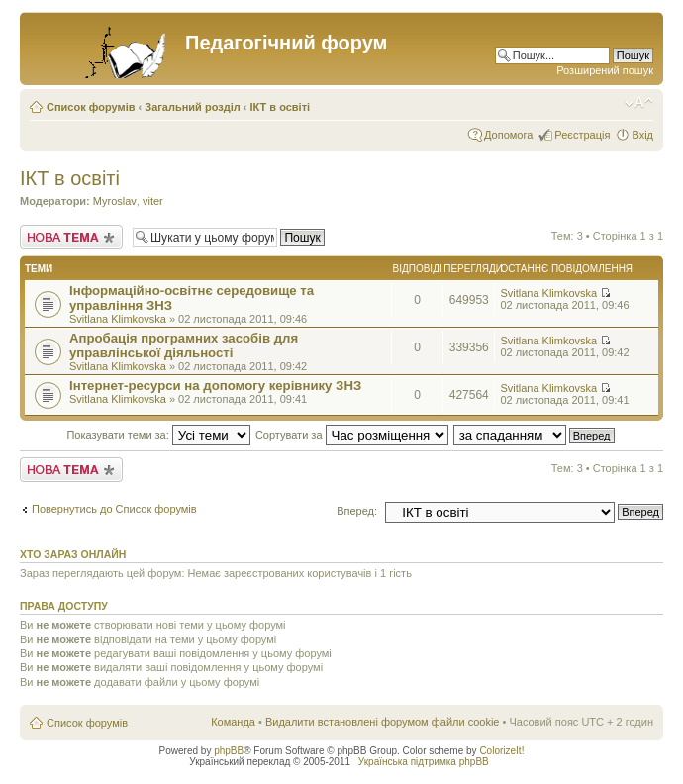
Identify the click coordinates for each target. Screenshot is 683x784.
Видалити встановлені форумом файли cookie (383, 722)
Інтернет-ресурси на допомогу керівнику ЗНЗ (215, 386)
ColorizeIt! (501, 751)
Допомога (508, 135)
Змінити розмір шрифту (639, 103)
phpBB (229, 751)
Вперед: (357, 511)
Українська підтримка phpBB (424, 762)
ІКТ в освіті (281, 107)
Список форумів (91, 107)
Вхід (642, 135)
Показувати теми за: (158, 435)
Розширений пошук (605, 70)
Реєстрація (582, 135)
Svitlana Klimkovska (118, 319)
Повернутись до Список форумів (114, 509)
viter (153, 201)
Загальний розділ (192, 107)
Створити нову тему (71, 237)
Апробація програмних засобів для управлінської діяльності (184, 345)
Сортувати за (352, 435)
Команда (233, 722)
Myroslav (115, 201)
